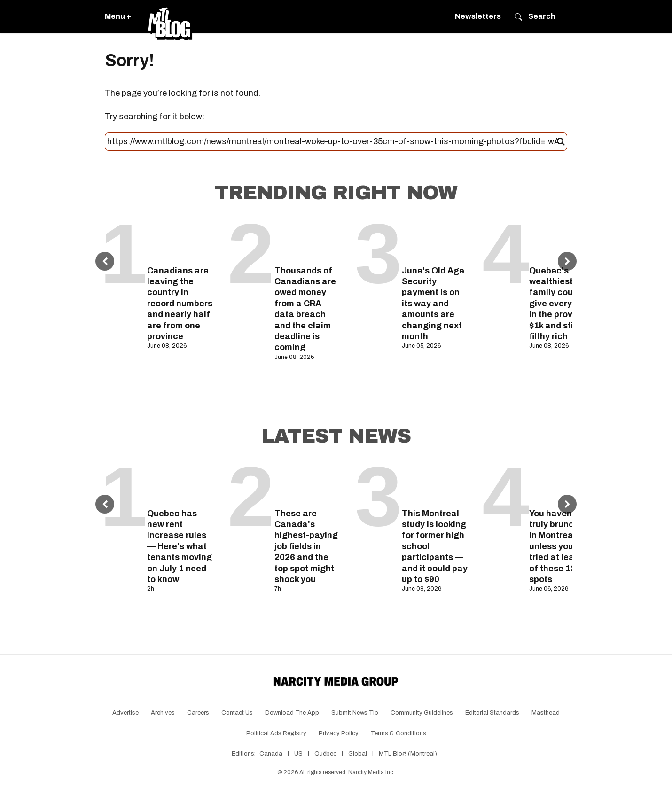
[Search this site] (332, 142)
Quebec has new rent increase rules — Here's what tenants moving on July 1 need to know (180, 546)
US (298, 754)
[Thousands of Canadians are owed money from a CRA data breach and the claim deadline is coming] (308, 239)
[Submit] (561, 142)
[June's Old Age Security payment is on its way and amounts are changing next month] (435, 239)
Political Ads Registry (276, 733)
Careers (198, 713)
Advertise (125, 713)
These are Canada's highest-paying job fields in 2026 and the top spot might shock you (306, 546)
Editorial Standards (492, 713)
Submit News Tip (355, 713)
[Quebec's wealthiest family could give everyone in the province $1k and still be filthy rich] (562, 239)
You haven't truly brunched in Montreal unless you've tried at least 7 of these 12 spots (559, 546)
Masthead (546, 713)
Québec (325, 754)
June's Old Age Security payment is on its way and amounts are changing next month (433, 304)
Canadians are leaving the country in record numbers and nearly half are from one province (180, 304)
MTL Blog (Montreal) (408, 754)
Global (358, 754)
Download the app (292, 713)
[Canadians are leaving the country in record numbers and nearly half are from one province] (180, 239)
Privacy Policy (339, 733)
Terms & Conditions (399, 733)
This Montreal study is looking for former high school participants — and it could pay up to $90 (435, 546)
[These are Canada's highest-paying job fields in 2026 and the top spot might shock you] (308, 482)
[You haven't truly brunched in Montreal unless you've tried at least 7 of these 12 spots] (562, 482)
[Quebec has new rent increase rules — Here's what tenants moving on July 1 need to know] (180, 482)
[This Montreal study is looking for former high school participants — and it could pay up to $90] (435, 482)
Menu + (118, 16)
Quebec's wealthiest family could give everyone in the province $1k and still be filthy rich (560, 304)
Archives (163, 713)
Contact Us (237, 713)
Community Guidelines (422, 713)
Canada (271, 754)
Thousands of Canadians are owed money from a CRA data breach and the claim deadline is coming (305, 309)
